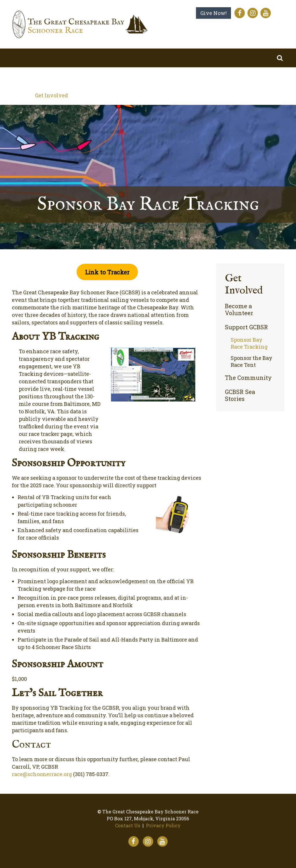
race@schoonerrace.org (42, 774)
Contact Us (128, 825)
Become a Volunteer (239, 310)
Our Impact (220, 77)
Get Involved (51, 95)
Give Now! (213, 13)
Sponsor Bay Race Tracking (249, 343)
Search (280, 58)
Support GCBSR (246, 327)
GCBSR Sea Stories (240, 395)
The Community (248, 378)
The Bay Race (98, 77)
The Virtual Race (160, 77)
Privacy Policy (163, 825)
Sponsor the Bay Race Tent (251, 361)
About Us (47, 77)
